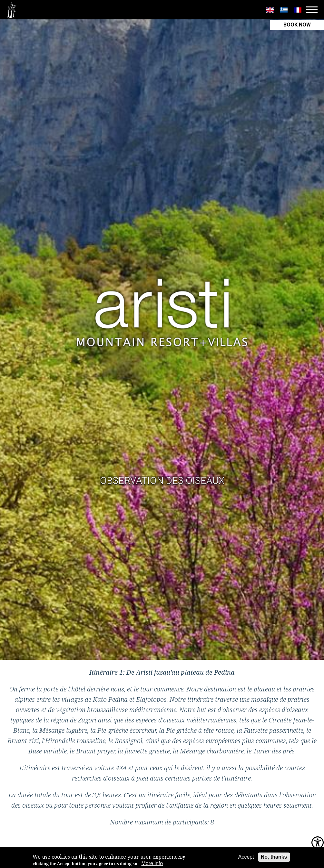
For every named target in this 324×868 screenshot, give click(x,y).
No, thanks (274, 857)
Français (298, 10)
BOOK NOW (297, 25)
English (270, 10)
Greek (284, 10)
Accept (246, 857)
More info (152, 863)
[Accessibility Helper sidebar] (318, 843)
